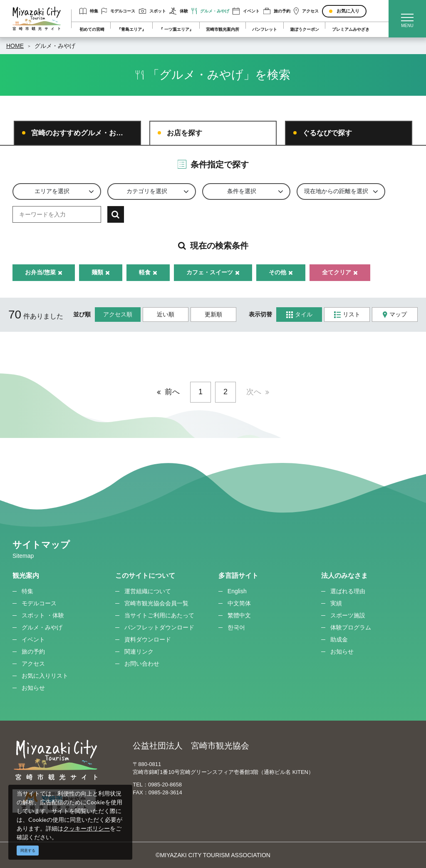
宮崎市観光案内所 (223, 29)
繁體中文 (239, 615)
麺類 (101, 272)
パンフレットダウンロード (159, 627)
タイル (299, 315)
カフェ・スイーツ (213, 272)
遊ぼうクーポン (305, 29)
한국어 (236, 627)
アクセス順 (118, 314)
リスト (347, 315)
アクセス (306, 11)
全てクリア (340, 272)
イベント (246, 11)
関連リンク (139, 652)
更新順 (213, 314)
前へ (172, 392)
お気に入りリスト (45, 676)
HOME (15, 46)
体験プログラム (351, 627)
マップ (395, 315)
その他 (281, 272)
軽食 (148, 272)
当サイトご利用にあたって (159, 615)
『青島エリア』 (131, 29)
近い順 (166, 314)
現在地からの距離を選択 (336, 191)
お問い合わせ (142, 664)
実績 (336, 603)
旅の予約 (277, 11)
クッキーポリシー (87, 828)
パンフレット (265, 29)
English (237, 591)
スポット (152, 11)
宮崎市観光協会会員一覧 (156, 603)
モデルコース (119, 11)
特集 (89, 11)
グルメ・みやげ (210, 11)
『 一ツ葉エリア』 (176, 29)
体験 (179, 11)
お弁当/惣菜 (44, 272)
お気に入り (348, 11)
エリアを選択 (52, 191)
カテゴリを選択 (147, 191)
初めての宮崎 (92, 29)
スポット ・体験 (43, 615)
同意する (28, 851)
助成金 (339, 639)
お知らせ (33, 688)
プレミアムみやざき (351, 29)
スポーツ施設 (348, 615)
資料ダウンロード (148, 639)
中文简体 (239, 603)
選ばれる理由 (348, 591)
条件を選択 (242, 191)
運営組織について (148, 591)
